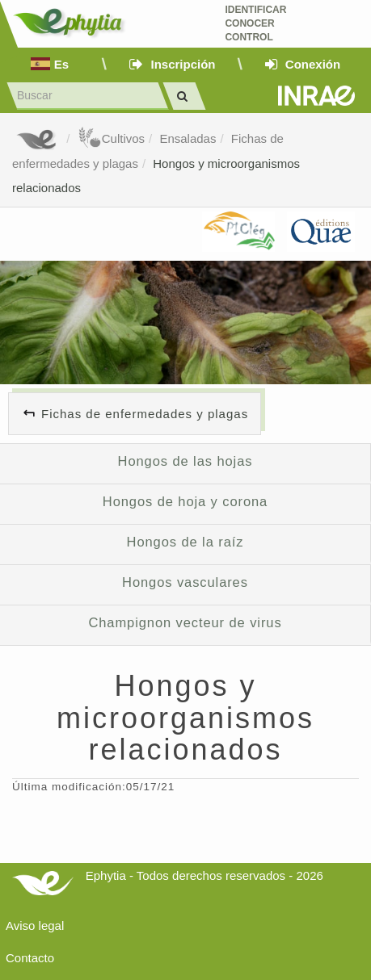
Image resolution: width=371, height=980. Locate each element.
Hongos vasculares (185, 582)
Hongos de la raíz (185, 542)
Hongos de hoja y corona (185, 501)
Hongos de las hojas (185, 461)
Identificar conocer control (255, 23)
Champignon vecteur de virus (185, 622)
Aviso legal (35, 926)
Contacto (30, 958)
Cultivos (111, 138)
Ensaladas (188, 138)
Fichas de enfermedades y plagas (145, 414)
